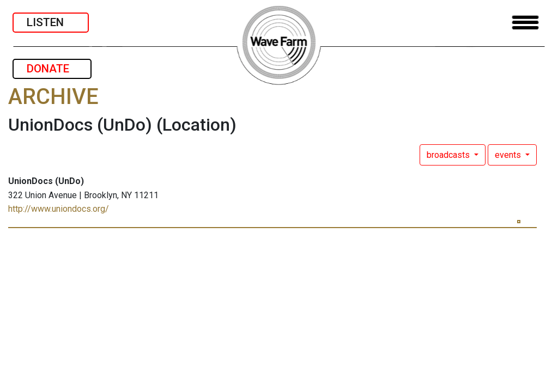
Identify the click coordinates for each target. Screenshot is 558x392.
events (509, 155)
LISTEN (51, 22)
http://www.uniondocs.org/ (59, 209)
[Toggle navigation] (525, 23)
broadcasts (449, 155)
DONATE (52, 69)
